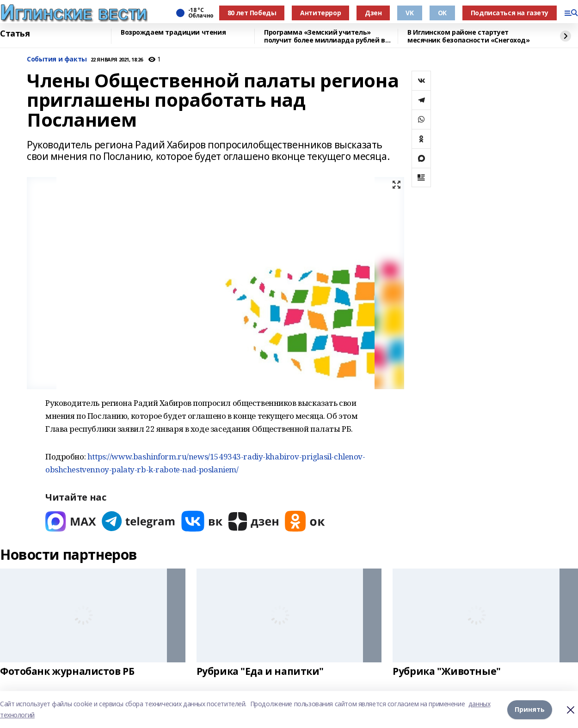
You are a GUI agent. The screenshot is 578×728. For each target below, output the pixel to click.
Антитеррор (320, 13)
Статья (15, 34)
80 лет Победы (252, 13)
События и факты (57, 59)
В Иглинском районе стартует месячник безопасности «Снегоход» (469, 36)
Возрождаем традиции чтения (173, 33)
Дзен (373, 13)
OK (442, 13)
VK (409, 13)
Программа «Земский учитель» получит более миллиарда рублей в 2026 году (325, 36)
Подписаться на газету (510, 13)
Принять (530, 709)
